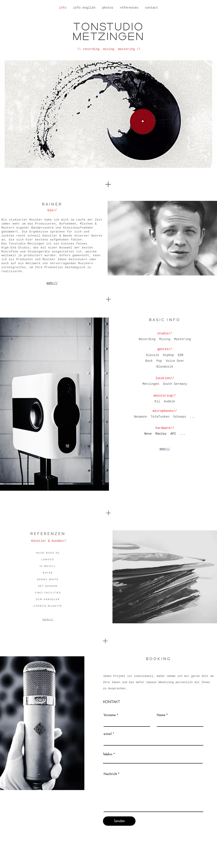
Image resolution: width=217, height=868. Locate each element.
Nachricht (110, 774)
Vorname (110, 715)
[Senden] (119, 821)
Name (161, 715)
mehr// (52, 283)
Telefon (108, 754)
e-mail (108, 734)
